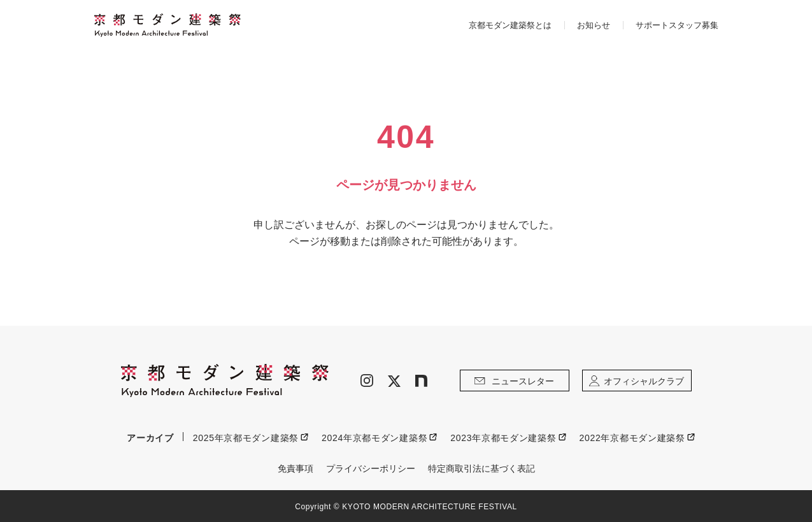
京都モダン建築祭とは (510, 25)
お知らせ (594, 25)
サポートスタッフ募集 (677, 25)
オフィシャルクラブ (636, 381)
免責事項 (296, 468)
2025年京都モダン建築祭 (246, 438)
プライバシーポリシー (371, 468)
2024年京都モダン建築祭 (374, 438)
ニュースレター (514, 381)
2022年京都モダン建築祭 (632, 438)
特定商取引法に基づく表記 (481, 468)
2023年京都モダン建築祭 (503, 438)
